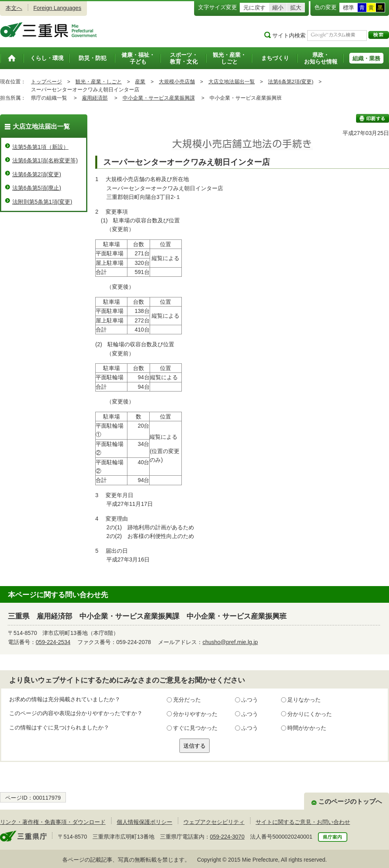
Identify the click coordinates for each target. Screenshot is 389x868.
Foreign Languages (57, 8)
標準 (349, 8)
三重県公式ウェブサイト (49, 30)
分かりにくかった (310, 714)
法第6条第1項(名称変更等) (45, 160)
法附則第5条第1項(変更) (42, 202)
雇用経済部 (95, 98)
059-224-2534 (53, 642)
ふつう (250, 700)
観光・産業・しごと (99, 82)
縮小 (278, 8)
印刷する (373, 118)
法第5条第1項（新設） (40, 147)
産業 (140, 82)
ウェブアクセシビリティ (214, 822)
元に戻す (254, 8)
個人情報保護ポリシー (144, 822)
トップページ (46, 82)
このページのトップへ (350, 801)
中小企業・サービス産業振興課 (159, 98)
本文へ (14, 8)
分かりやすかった (195, 714)
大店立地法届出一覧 (232, 82)
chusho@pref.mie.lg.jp (230, 642)
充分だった (187, 700)
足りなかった (304, 700)
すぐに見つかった (195, 728)
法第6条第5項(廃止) (37, 188)
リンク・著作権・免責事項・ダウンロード (53, 822)
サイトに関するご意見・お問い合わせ (303, 822)
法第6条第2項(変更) (291, 82)
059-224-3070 (227, 837)
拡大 (296, 8)
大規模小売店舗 (177, 82)
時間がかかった (307, 728)
